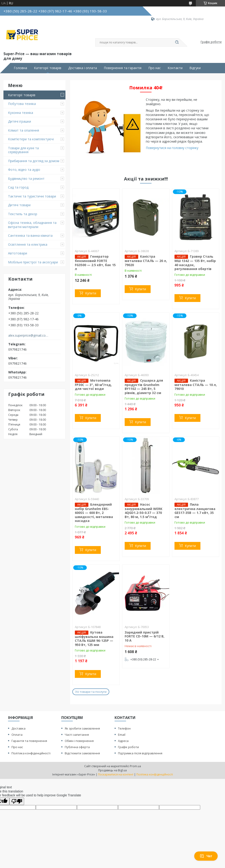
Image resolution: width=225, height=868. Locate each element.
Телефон (124, 728)
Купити (91, 293)
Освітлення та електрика (28, 244)
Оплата (17, 735)
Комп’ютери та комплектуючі (31, 139)
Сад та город (18, 187)
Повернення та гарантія (123, 68)
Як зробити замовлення (82, 728)
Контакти (175, 68)
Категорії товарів (48, 68)
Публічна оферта (77, 747)
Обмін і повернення (79, 741)
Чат (206, 856)
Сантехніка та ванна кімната (30, 235)
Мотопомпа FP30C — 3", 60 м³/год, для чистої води (93, 385)
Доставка (18, 728)
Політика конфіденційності (31, 753)
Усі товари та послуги (91, 692)
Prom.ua (135, 766)
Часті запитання (77, 735)
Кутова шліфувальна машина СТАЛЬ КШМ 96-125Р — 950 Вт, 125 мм (94, 638)
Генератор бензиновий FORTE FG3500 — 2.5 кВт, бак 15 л (95, 263)
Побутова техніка (22, 104)
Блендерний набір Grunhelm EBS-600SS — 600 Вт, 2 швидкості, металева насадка (94, 513)
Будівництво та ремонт (26, 179)
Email (122, 735)
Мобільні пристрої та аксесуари (33, 262)
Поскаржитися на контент (116, 774)
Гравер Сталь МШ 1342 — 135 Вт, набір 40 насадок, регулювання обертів (195, 263)
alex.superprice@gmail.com (28, 335)
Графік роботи (128, 747)
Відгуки (195, 68)
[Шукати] (177, 42)
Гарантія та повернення (29, 741)
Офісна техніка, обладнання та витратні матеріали (32, 225)
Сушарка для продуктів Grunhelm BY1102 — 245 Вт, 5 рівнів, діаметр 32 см (144, 387)
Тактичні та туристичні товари (32, 196)
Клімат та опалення (24, 130)
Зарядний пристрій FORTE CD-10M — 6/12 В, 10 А (145, 636)
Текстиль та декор (23, 214)
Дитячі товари (19, 205)
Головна (20, 68)
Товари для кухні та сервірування (23, 150)
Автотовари (18, 253)
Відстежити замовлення (82, 753)
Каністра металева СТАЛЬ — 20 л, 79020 (146, 261)
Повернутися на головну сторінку (172, 148)
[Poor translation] (17, 801)
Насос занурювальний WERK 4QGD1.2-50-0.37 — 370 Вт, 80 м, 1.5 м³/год (143, 511)
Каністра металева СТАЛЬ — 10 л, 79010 (196, 385)
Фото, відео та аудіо (24, 170)
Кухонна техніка (21, 113)
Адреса (123, 741)
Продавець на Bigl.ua (112, 770)
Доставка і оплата (83, 68)
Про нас (155, 68)
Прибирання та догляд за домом (34, 161)
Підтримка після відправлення (140, 753)
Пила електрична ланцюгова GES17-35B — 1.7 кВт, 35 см (195, 511)
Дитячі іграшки (20, 121)
